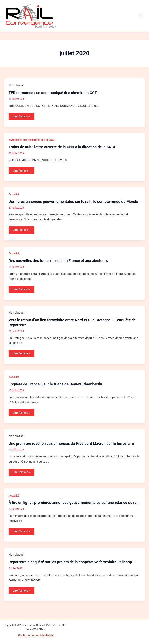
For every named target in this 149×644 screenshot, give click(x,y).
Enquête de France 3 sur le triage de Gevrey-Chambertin (55, 384)
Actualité (14, 194)
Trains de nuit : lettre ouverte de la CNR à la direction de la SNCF (62, 147)
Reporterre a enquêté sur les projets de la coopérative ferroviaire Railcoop (70, 562)
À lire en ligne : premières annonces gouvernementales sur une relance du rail (74, 503)
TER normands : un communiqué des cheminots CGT (53, 93)
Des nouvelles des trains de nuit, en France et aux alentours (58, 261)
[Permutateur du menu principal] (141, 16)
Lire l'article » (21, 115)
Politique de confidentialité (36, 635)
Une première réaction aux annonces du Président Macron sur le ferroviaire (71, 443)
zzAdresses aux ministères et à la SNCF (32, 140)
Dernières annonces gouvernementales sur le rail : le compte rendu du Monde (73, 201)
